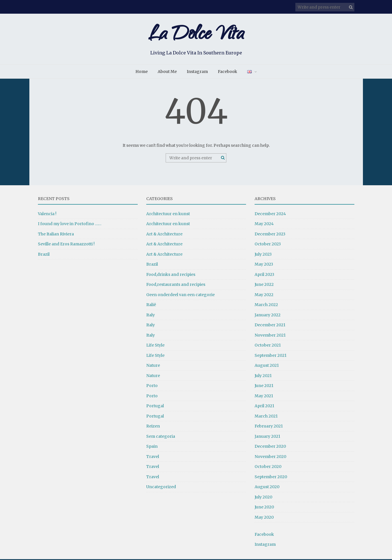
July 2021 (263, 376)
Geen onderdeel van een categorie (180, 296)
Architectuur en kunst (168, 215)
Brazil (44, 255)
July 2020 (263, 498)
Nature (153, 366)
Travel (153, 457)
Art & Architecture (164, 235)
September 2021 (271, 356)
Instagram (197, 72)
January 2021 (267, 437)
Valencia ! (47, 215)
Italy (151, 316)
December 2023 (270, 235)
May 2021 (264, 397)
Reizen (153, 427)
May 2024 (264, 225)
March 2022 (266, 306)
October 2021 (268, 346)
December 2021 (270, 326)
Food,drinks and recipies (171, 275)
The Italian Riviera (56, 235)
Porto (152, 386)
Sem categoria (161, 437)
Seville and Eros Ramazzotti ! (66, 245)
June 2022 (264, 285)
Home (142, 72)
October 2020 (268, 467)
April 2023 (264, 275)
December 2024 (270, 215)
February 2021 (269, 427)
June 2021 (264, 386)
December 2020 (270, 447)
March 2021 (266, 417)
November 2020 (270, 457)
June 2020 (264, 508)
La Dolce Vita (196, 36)
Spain (152, 447)
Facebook (228, 72)
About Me (167, 72)
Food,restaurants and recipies (176, 285)
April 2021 (264, 407)
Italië (151, 306)
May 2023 (264, 265)
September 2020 (271, 478)
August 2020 (267, 488)
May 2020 (264, 518)
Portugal (155, 407)
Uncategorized (161, 488)
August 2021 (267, 366)
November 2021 (270, 336)
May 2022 (264, 296)
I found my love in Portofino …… (70, 225)
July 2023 (263, 255)
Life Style (155, 346)
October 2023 (268, 245)
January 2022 (268, 316)
